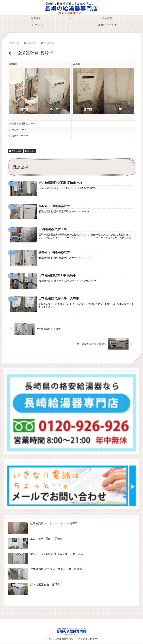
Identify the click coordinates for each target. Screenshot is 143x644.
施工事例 (30, 151)
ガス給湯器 (15, 151)
